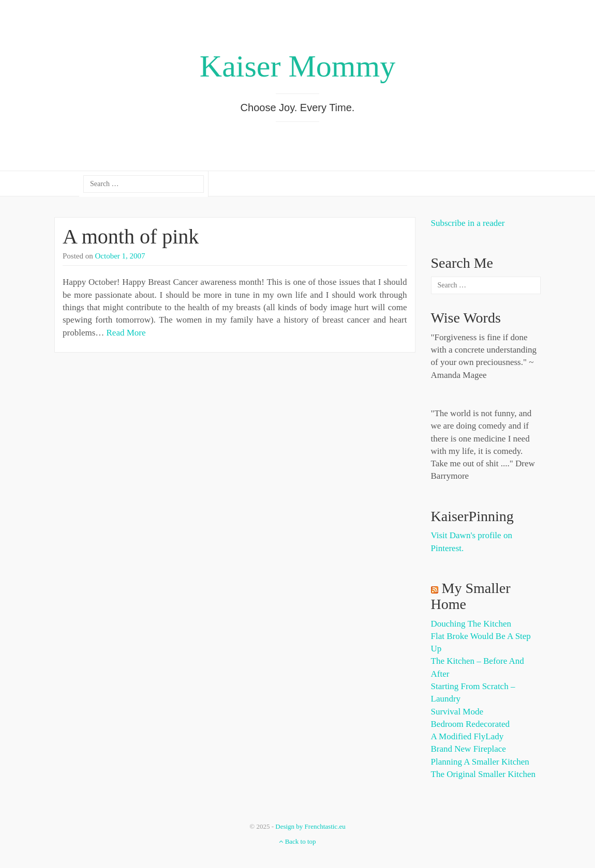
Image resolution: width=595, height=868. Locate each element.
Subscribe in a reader (468, 223)
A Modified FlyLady (467, 736)
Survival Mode (457, 712)
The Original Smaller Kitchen (484, 774)
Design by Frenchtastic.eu (310, 826)
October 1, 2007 (120, 256)
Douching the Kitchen (471, 624)
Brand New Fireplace (468, 749)
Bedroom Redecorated (470, 724)
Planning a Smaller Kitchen (480, 762)
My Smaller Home (471, 596)
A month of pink (131, 237)
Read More (126, 333)
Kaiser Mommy (297, 66)
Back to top (297, 841)
